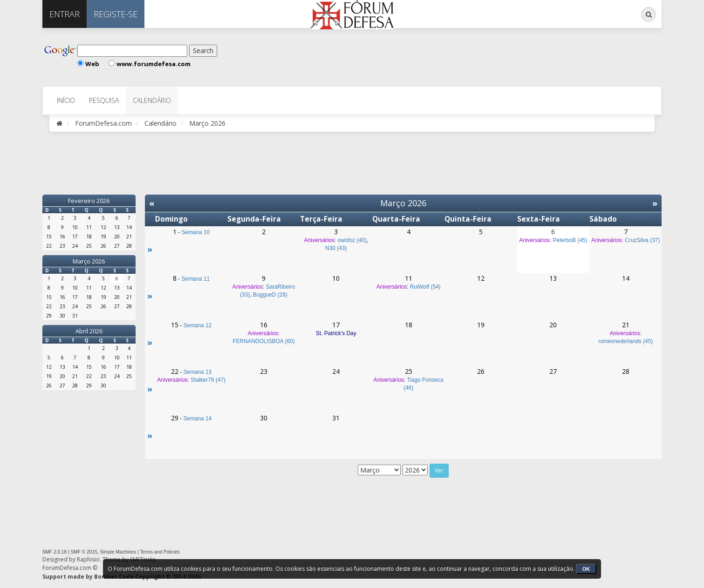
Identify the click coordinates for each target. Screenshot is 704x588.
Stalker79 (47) (208, 380)
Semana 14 (197, 419)
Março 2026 (89, 261)
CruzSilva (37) (642, 240)
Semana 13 (197, 372)
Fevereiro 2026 (89, 201)
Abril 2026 (89, 331)
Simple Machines (118, 552)
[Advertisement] (331, 56)
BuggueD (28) (270, 295)
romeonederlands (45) (625, 341)
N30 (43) (336, 248)
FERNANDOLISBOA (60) (263, 341)
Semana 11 (195, 279)
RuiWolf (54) (425, 287)
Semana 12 (197, 325)
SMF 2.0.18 (55, 552)
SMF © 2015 (84, 552)
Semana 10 (195, 232)
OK (586, 569)
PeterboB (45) (570, 240)
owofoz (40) (352, 240)
